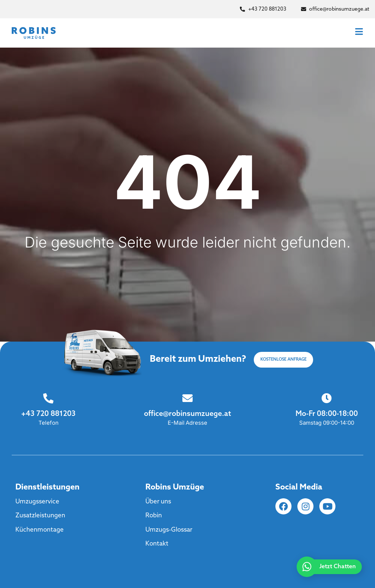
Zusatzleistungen (40, 516)
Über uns (158, 502)
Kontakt (157, 544)
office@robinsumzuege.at (187, 414)
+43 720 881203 (48, 414)
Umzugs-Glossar (169, 530)
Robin (154, 516)
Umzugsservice (37, 502)
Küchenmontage (40, 530)
